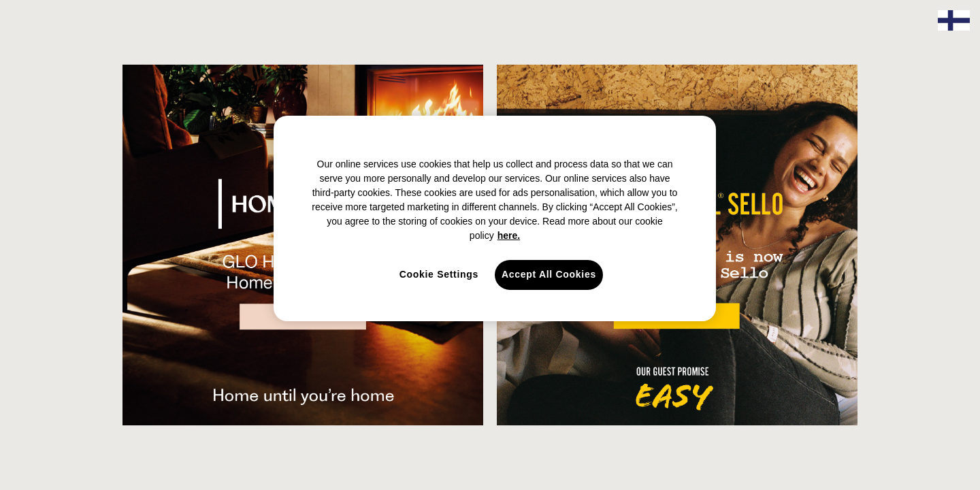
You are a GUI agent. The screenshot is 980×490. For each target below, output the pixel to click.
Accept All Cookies (549, 274)
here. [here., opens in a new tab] (509, 235)
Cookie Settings (439, 274)
